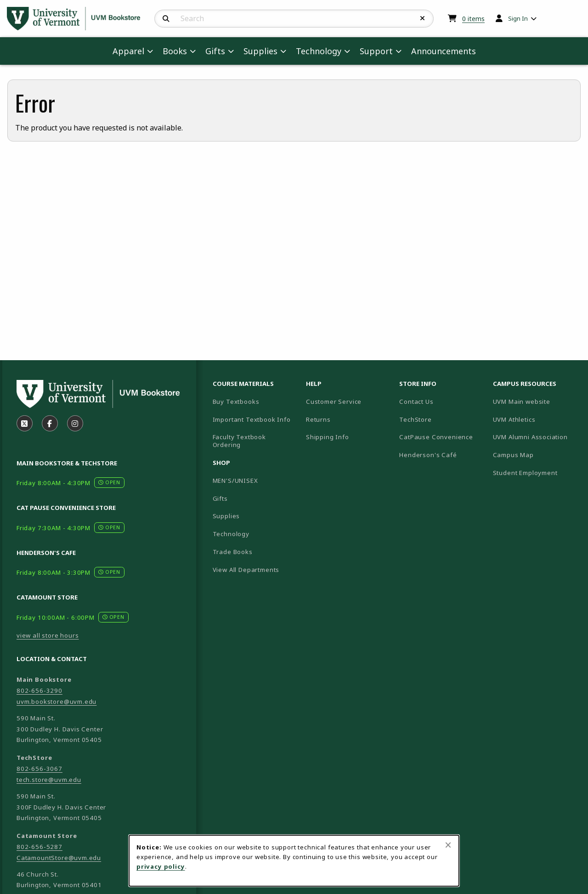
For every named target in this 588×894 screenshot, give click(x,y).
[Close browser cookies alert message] (448, 845)
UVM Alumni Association (536, 437)
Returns (318, 419)
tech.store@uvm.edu (49, 780)
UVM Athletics (536, 419)
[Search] (166, 19)
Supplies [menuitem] (260, 51)
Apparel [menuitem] (128, 51)
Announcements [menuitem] (444, 51)
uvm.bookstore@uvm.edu (57, 702)
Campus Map (536, 455)
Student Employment (536, 472)
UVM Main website (536, 401)
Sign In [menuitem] (518, 18)
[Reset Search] (423, 18)
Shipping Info (328, 437)
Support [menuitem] (376, 51)
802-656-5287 (40, 847)
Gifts (220, 498)
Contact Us (416, 402)
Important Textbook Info (252, 419)
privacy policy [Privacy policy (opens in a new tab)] (161, 866)
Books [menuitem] (175, 51)
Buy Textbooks (236, 402)
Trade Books (233, 552)
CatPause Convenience (436, 437)
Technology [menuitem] (319, 51)
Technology (231, 534)
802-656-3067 (40, 769)
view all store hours (48, 635)
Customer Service (334, 402)
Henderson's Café (428, 455)
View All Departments (246, 570)
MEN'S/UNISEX (235, 481)
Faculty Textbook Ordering (239, 441)
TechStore (415, 419)
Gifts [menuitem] (215, 51)
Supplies (226, 516)
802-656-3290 (40, 690)
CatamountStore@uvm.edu (59, 858)
